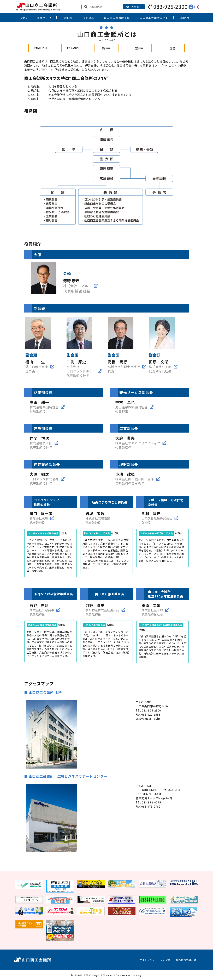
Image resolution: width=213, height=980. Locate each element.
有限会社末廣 (39, 518)
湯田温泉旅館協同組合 (131, 407)
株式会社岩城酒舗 (98, 518)
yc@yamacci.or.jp (148, 719)
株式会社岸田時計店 (44, 407)
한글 (172, 48)
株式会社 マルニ (77, 286)
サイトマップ (147, 960)
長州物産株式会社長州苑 (102, 610)
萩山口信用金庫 (37, 367)
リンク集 (165, 960)
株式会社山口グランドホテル (81, 369)
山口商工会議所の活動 (154, 18)
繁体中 (139, 48)
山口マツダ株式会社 (44, 479)
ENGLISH (41, 48)
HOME (23, 18)
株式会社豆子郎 (160, 367)
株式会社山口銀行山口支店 (135, 479)
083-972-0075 (151, 802)
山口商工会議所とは (117, 18)
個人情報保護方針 (186, 960)
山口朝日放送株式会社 (157, 518)
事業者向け (44, 18)
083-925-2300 (168, 7)
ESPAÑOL (74, 48)
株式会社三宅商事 (42, 610)
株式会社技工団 (41, 443)
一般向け (67, 18)
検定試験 (88, 18)
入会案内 (134, 7)
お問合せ (184, 18)
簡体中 (107, 48)
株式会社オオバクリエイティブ (138, 443)
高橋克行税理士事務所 (124, 367)
